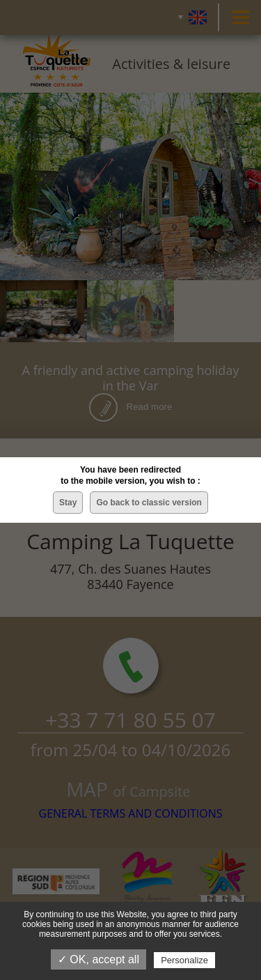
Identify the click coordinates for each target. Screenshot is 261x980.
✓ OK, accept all (98, 959)
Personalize (184, 960)
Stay (68, 503)
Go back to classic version (149, 503)
